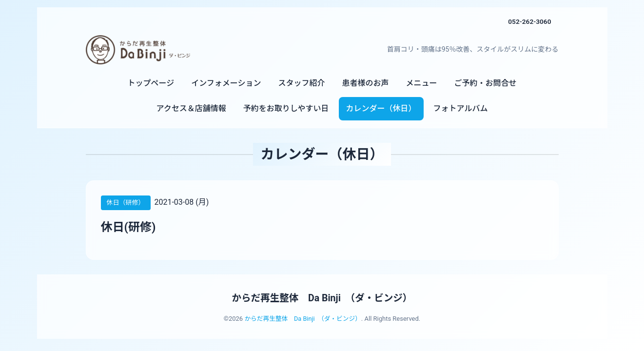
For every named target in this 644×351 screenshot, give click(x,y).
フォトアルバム (461, 108)
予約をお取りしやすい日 (286, 108)
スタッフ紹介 (301, 83)
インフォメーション (226, 83)
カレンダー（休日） (381, 108)
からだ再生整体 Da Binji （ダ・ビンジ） (322, 298)
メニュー (421, 83)
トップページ (151, 83)
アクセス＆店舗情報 (191, 108)
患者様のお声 (365, 83)
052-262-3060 (529, 21)
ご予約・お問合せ (485, 83)
